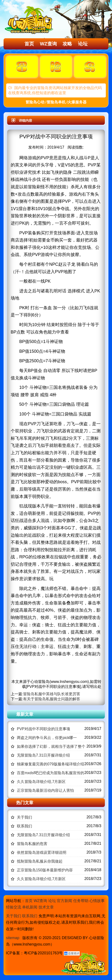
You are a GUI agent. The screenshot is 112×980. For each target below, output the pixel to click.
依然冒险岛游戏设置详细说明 (42, 852)
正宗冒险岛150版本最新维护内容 (45, 870)
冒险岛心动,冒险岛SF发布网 (30, 20)
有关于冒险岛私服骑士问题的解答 (52, 699)
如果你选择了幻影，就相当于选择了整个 (51, 746)
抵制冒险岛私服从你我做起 (40, 861)
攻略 (67, 44)
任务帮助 (81, 901)
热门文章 (25, 803)
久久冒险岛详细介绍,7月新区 (41, 782)
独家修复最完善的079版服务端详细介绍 (51, 764)
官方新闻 (64, 901)
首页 (29, 44)
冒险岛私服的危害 (32, 844)
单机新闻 (30, 907)
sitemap (13, 938)
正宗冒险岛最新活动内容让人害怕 (45, 790)
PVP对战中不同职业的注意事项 (44, 729)
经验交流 (14, 907)
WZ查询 (48, 44)
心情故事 (97, 901)
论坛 (83, 44)
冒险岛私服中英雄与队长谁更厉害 (52, 694)
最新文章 (25, 714)
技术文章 (46, 907)
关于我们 (24, 817)
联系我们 (24, 826)
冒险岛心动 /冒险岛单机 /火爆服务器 (56, 102)
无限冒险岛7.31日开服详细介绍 (43, 755)
